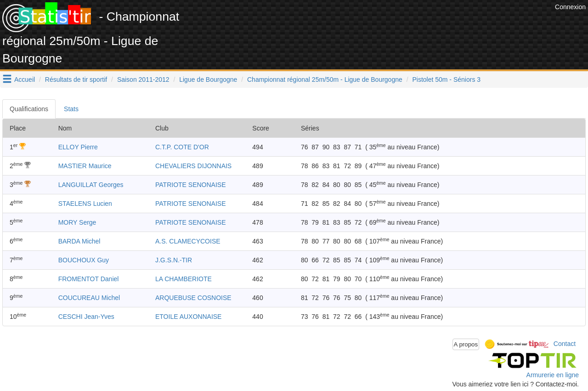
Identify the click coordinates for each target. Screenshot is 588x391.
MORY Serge (77, 222)
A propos (466, 344)
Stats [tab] (71, 109)
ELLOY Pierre (78, 147)
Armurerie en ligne (553, 375)
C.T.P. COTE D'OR (182, 147)
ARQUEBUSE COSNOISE (193, 298)
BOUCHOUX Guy (84, 260)
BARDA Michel (79, 241)
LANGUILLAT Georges (91, 185)
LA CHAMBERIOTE (184, 279)
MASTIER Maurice (85, 166)
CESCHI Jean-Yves (86, 317)
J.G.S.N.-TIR (174, 260)
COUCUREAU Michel (89, 298)
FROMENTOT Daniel (89, 279)
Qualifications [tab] (29, 109)
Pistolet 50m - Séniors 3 (446, 79)
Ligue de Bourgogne (208, 79)
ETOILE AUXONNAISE (188, 317)
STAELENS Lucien (85, 204)
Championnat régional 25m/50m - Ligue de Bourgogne (325, 79)
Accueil (25, 79)
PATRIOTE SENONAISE (191, 185)
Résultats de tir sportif (76, 79)
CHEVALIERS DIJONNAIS (193, 166)
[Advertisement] (385, 23)
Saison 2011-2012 (143, 79)
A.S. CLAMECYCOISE (188, 241)
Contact (565, 344)
